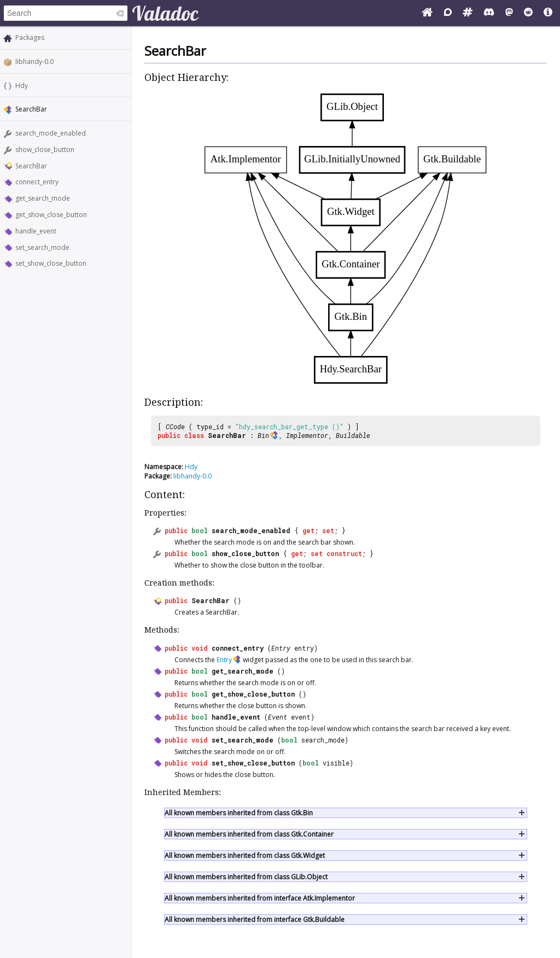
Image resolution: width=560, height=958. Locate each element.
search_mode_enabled (51, 133)
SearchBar (31, 166)
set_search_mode (42, 247)
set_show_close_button (51, 263)
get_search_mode (43, 198)
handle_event (36, 231)
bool (200, 530)
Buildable (353, 435)
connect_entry (37, 182)
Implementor (307, 435)
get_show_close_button (51, 215)
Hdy (22, 86)
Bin (263, 435)
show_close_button (45, 150)
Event (278, 717)
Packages (30, 37)
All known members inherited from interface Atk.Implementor (260, 898)
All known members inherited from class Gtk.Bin (239, 813)
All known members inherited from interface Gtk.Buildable (255, 919)
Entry (281, 648)
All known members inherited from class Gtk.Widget (245, 855)
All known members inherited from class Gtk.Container (249, 834)
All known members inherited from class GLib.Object (246, 877)
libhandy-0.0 (34, 62)
